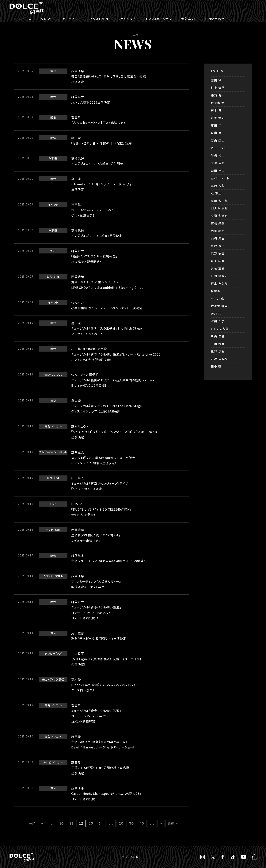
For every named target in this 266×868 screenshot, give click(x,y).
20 (121, 823)
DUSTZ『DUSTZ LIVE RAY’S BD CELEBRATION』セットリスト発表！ (101, 509)
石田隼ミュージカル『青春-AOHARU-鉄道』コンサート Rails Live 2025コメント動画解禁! (96, 713)
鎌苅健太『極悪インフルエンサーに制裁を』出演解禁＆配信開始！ (94, 256)
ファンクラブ (127, 19)
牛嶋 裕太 (218, 155)
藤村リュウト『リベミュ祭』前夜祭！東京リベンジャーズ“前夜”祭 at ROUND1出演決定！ (115, 432)
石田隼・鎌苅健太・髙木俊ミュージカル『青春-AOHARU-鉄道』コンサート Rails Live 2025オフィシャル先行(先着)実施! (116, 354)
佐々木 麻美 (219, 306)
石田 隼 (216, 125)
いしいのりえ (220, 329)
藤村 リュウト (220, 178)
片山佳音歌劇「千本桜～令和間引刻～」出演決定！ (100, 636)
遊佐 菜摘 (218, 268)
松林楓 (216, 291)
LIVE (57, 277)
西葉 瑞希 (218, 231)
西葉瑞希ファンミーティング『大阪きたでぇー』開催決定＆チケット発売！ (96, 582)
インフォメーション (158, 19)
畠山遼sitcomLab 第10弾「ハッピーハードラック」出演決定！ (101, 184)
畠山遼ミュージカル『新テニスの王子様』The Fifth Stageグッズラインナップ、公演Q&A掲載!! (107, 406)
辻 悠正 (216, 193)
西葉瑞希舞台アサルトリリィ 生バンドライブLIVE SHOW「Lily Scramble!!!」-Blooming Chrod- (108, 282)
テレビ (43, 452)
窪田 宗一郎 (219, 201)
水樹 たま (218, 321)
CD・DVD (57, 375)
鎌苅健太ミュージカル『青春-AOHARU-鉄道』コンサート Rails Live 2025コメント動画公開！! (96, 610)
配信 (53, 117)
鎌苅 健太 (218, 95)
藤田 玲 (216, 80)
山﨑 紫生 (218, 238)
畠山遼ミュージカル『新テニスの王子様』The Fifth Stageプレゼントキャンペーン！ (107, 328)
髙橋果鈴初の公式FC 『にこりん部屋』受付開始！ (98, 161)
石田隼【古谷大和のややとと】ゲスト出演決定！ (98, 120)
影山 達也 (218, 140)
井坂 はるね (219, 359)
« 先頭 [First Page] (30, 823)
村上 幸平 (218, 88)
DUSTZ (216, 314)
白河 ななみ (219, 276)
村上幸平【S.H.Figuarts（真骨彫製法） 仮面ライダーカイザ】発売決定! (106, 659)
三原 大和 (218, 185)
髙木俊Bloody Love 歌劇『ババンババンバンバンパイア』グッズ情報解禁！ (106, 685)
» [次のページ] (161, 823)
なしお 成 (218, 299)
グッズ (58, 653)
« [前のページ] (42, 823)
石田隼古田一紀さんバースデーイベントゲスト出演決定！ (94, 210)
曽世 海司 (218, 118)
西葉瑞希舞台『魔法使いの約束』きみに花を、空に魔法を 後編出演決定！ (109, 76)
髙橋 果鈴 (218, 223)
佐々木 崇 (218, 103)
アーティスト (71, 19)
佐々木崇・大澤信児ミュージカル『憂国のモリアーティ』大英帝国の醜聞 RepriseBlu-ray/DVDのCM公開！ (113, 380)
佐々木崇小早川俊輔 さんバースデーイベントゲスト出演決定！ (108, 305)
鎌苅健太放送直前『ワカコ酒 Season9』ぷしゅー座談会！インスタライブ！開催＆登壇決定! (104, 458)
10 (61, 823)
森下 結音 (218, 261)
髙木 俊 (216, 110)
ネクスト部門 (99, 19)
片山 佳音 (218, 336)
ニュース (25, 19)
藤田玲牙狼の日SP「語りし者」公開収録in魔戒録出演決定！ (100, 768)
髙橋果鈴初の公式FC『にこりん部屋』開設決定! (97, 233)
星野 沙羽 (218, 351)
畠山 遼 (216, 133)
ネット (53, 251)
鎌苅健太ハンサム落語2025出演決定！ (92, 100)
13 (91, 823)
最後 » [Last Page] (173, 823)
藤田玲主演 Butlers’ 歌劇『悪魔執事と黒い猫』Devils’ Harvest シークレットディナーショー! (103, 742)
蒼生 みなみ (219, 283)
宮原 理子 (218, 246)
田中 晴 (216, 366)
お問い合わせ (214, 19)
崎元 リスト (219, 148)
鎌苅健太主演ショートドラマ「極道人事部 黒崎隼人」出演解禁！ (110, 558)
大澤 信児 (218, 163)
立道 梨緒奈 (219, 216)
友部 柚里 (218, 253)
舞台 (53, 71)
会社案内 (188, 19)
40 (142, 823)
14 (101, 823)
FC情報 (53, 158)
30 (131, 823)
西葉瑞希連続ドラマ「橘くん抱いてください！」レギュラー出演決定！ (96, 535)
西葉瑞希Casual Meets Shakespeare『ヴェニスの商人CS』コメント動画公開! (106, 794)
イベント (53, 205)
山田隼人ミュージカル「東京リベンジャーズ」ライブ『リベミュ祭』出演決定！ (100, 483)
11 (71, 823)
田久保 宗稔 (219, 208)
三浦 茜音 (218, 344)
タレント (47, 19)
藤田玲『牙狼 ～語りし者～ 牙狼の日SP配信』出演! (102, 140)
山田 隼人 (218, 170)
